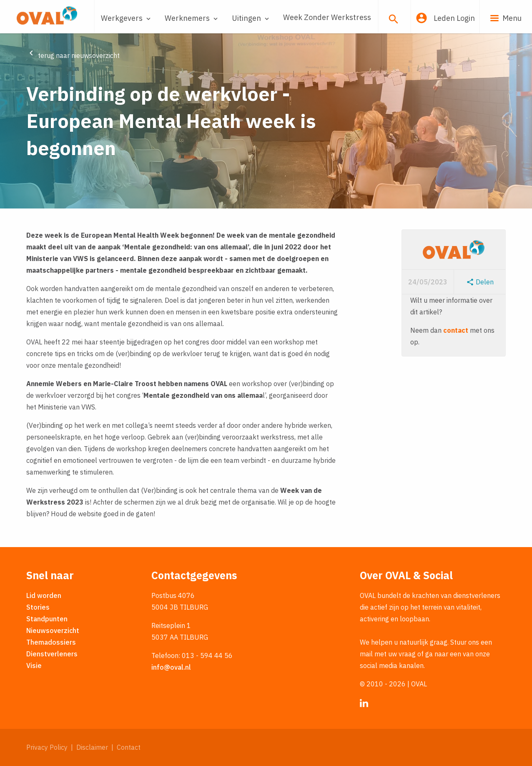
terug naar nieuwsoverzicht (73, 55)
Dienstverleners (52, 654)
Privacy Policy (47, 747)
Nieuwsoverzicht (53, 630)
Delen (480, 282)
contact (456, 330)
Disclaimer (92, 747)
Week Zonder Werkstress (327, 17)
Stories (38, 607)
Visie (34, 666)
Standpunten (47, 619)
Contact (129, 747)
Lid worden (44, 595)
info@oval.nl (171, 667)
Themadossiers (51, 642)
